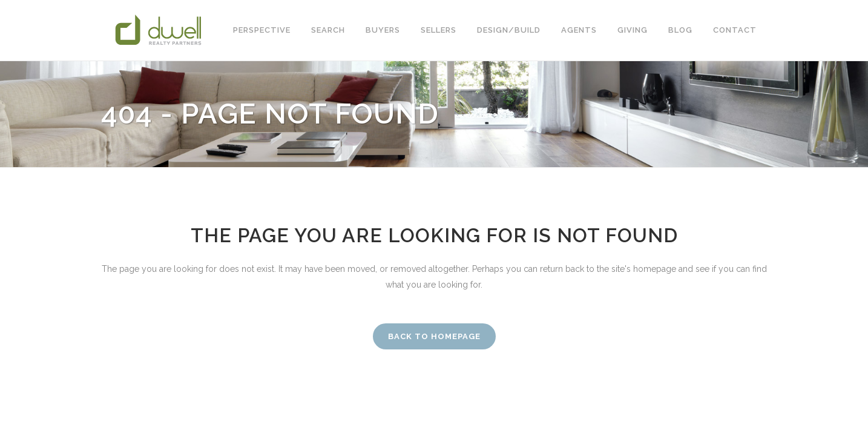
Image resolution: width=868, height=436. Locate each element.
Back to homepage (434, 336)
